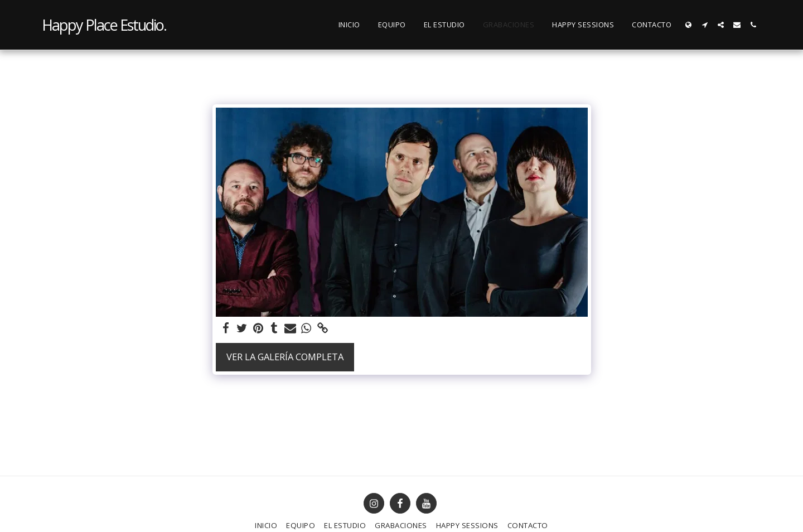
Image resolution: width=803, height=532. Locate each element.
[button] (705, 25)
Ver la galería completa (285, 357)
